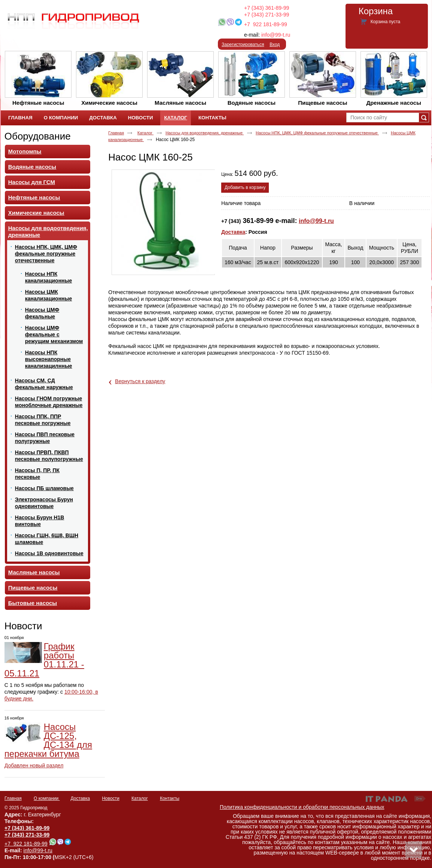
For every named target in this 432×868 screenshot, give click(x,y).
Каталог (175, 118)
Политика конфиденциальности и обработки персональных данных (302, 807)
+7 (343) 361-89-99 (267, 8)
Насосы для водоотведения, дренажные (205, 133)
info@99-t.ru (276, 35)
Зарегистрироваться (243, 45)
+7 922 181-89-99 (266, 24)
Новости (23, 626)
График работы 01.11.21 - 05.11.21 (44, 660)
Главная (116, 133)
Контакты (170, 798)
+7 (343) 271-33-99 (267, 15)
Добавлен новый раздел (34, 765)
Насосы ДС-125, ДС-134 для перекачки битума (48, 740)
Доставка (233, 232)
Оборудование (38, 136)
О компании (47, 798)
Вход (275, 45)
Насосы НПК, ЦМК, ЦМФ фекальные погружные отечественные (317, 133)
